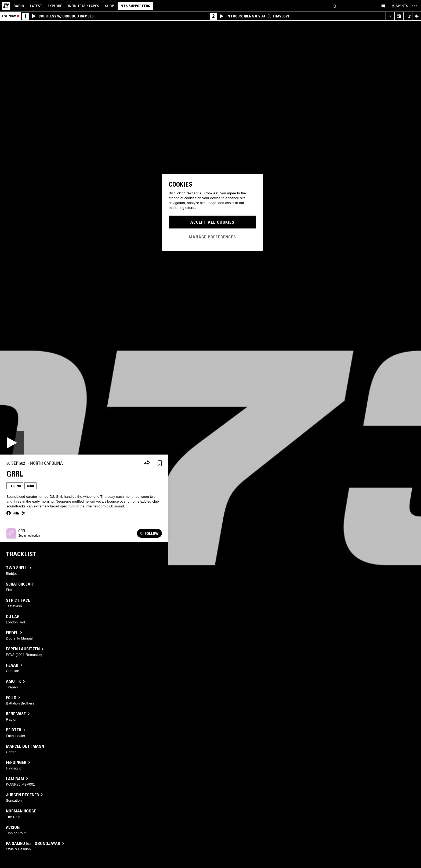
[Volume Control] (417, 16)
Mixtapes (84, 6)
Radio (19, 6)
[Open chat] (383, 6)
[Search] (335, 6)
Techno (15, 486)
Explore (55, 6)
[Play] (12, 443)
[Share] (147, 463)
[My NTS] (399, 6)
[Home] (6, 6)
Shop (110, 6)
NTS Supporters (135, 6)
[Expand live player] (390, 16)
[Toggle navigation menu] (415, 6)
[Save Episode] (160, 463)
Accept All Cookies (212, 222)
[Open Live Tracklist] (408, 16)
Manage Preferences (212, 237)
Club (30, 486)
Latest (36, 6)
